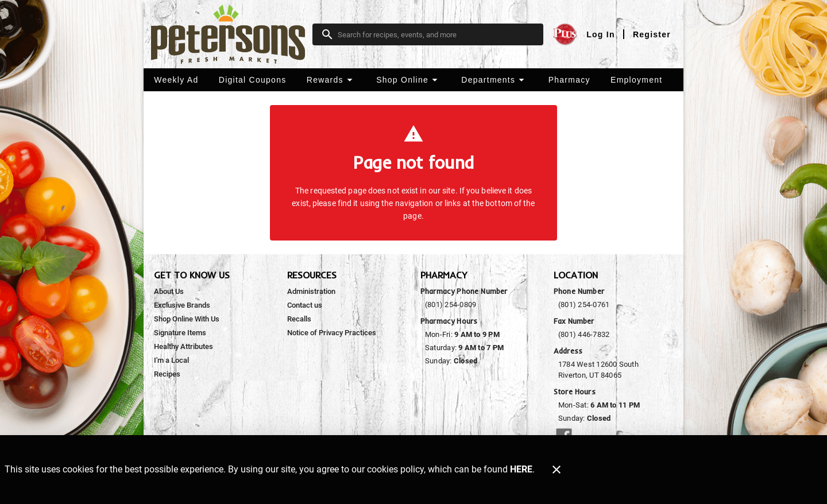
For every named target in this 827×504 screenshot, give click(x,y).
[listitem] (169, 292)
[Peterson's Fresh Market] (231, 34)
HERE (521, 469)
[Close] (557, 470)
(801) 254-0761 (584, 305)
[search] (436, 34)
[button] (331, 80)
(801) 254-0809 (451, 305)
